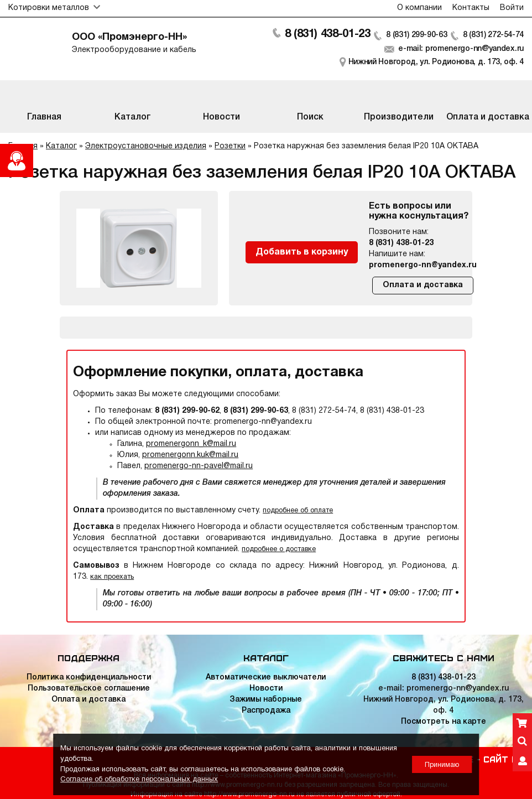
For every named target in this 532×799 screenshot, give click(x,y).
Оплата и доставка (423, 285)
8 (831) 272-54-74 (493, 35)
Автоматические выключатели (266, 678)
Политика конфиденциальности (89, 678)
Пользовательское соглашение (89, 689)
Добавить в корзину (302, 252)
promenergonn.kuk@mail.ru (190, 455)
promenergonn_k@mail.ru (191, 444)
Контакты (471, 8)
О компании (419, 8)
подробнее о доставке (279, 549)
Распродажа (266, 711)
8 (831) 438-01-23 (326, 34)
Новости (266, 689)
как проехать (112, 577)
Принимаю (442, 765)
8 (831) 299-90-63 (416, 35)
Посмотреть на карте (444, 722)
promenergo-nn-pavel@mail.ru (199, 466)
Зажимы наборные (266, 700)
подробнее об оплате (298, 510)
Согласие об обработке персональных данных (139, 780)
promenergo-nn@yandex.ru (423, 265)
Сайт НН (502, 759)
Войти (512, 8)
